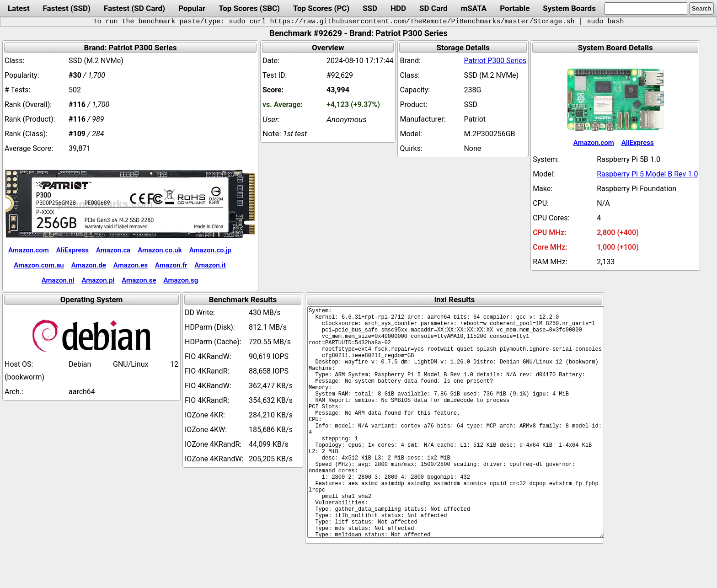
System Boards (569, 8)
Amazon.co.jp (210, 250)
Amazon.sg (181, 280)
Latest (19, 8)
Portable (515, 8)
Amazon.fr (171, 265)
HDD (398, 8)
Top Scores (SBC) (249, 8)
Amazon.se (139, 280)
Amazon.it (210, 265)
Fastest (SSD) (67, 8)
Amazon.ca (113, 250)
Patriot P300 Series (495, 61)
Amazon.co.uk (160, 250)
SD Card (433, 8)
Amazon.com (29, 250)
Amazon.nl (58, 280)
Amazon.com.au (39, 265)
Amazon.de (89, 265)
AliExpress (72, 250)
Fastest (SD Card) (134, 8)
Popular (192, 8)
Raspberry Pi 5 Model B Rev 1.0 (647, 174)
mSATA (474, 8)
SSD (370, 8)
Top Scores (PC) (321, 8)
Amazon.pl (98, 280)
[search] (646, 8)
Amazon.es (131, 265)
